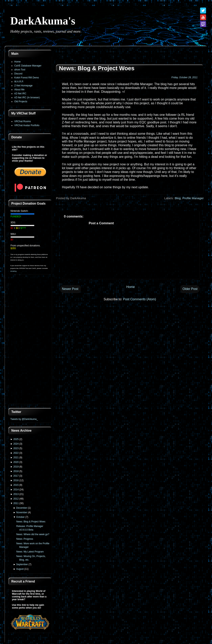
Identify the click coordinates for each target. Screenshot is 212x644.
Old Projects (21, 101)
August (20, 569)
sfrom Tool (20, 70)
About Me (19, 90)
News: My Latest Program (30, 552)
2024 (16, 444)
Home (17, 62)
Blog (178, 198)
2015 (16, 485)
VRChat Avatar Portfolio (27, 125)
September (22, 564)
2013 (16, 494)
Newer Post (70, 289)
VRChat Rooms (23, 121)
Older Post (190, 289)
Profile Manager (193, 198)
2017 (16, 476)
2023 (16, 448)
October (21, 517)
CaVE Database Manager (28, 66)
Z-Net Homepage (23, 86)
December (22, 508)
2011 (16, 503)
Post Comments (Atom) (140, 299)
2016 (16, 480)
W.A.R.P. (19, 82)
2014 (16, 490)
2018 (16, 471)
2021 (16, 458)
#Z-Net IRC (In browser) (27, 98)
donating (13, 271)
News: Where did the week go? (33, 534)
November (22, 512)
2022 (16, 453)
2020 (16, 462)
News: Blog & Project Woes (31, 522)
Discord (18, 74)
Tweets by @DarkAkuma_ (24, 419)
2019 (16, 467)
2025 (16, 439)
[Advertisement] (30, 342)
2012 (16, 499)
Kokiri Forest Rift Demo (27, 78)
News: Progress (25, 539)
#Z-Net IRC (20, 94)
